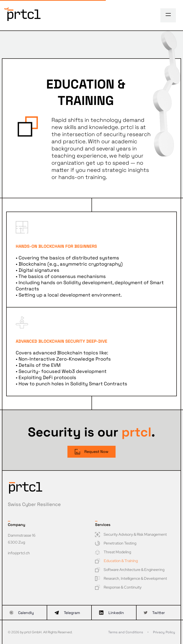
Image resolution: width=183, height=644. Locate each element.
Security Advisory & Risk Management (131, 534)
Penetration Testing (116, 543)
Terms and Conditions (126, 632)
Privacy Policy (164, 632)
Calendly (22, 613)
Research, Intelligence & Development (131, 578)
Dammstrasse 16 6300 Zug (22, 539)
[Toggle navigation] (168, 15)
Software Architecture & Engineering (130, 570)
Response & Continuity (118, 587)
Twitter (154, 613)
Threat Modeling (113, 552)
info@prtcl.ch (19, 553)
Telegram (67, 613)
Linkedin (111, 613)
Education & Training (116, 561)
